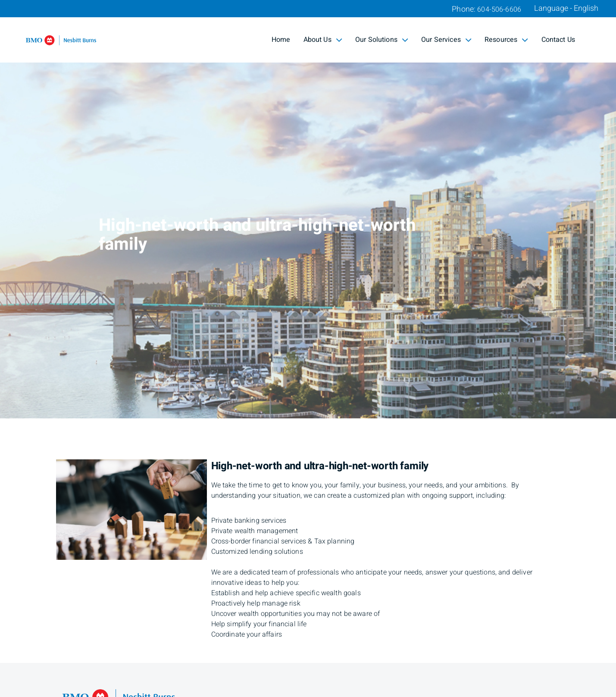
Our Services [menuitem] (446, 40)
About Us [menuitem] (323, 40)
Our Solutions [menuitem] (382, 40)
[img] (308, 209)
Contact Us (558, 40)
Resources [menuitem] (507, 40)
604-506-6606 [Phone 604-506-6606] (499, 9)
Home (281, 40)
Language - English (566, 9)
